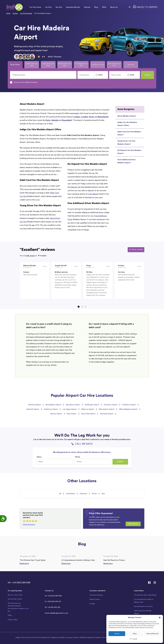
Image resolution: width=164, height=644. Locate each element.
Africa (94, 494)
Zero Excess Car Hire (114, 65)
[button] (160, 618)
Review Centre (95, 599)
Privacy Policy (13, 620)
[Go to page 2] (82, 307)
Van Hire (59, 7)
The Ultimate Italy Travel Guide (145, 595)
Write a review (136, 250)
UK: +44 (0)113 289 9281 (53, 596)
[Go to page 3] (85, 307)
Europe (15, 13)
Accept (117, 634)
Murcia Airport (56, 414)
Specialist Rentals (73, 7)
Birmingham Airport (54, 405)
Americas (83, 494)
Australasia (70, 494)
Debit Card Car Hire (32, 65)
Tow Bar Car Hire (98, 65)
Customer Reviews (96, 595)
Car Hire (48, 7)
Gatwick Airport (33, 409)
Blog (96, 7)
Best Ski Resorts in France (143, 606)
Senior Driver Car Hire (65, 65)
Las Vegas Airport (70, 409)
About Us (114, 7)
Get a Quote (133, 524)
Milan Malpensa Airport (128, 409)
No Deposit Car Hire (81, 65)
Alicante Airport (35, 405)
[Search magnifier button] (130, 7)
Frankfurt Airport (129, 405)
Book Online (15, 65)
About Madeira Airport (127, 116)
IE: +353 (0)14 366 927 (53, 601)
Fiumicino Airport (111, 405)
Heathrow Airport (51, 409)
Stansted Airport (107, 414)
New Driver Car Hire (48, 65)
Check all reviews (29, 524)
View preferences (152, 634)
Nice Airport (72, 414)
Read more (24, 564)
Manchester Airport (107, 409)
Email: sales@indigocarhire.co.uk (56, 613)
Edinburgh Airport (92, 405)
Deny (135, 634)
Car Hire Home (35, 7)
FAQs (104, 7)
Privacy (135, 639)
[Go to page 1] (79, 307)
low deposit (94, 194)
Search (147, 75)
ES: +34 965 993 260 (53, 607)
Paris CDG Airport (88, 414)
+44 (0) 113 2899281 (147, 7)
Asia (103, 494)
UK (60, 494)
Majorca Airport (88, 409)
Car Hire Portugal (26, 13)
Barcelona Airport (73, 405)
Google (92, 604)
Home (8, 13)
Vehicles (87, 7)
